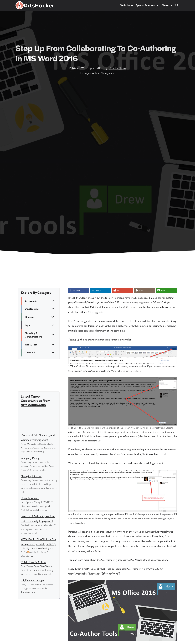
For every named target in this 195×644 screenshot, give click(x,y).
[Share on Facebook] (79, 290)
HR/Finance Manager (32, 580)
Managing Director (31, 476)
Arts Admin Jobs (33, 405)
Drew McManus (117, 68)
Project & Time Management (99, 73)
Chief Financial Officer (33, 562)
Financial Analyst (30, 498)
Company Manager (31, 458)
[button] (177, 5)
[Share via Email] (167, 290)
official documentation (155, 560)
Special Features (148, 5)
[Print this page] (123, 290)
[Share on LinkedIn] (101, 290)
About (168, 5)
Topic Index (127, 5)
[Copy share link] (145, 290)
